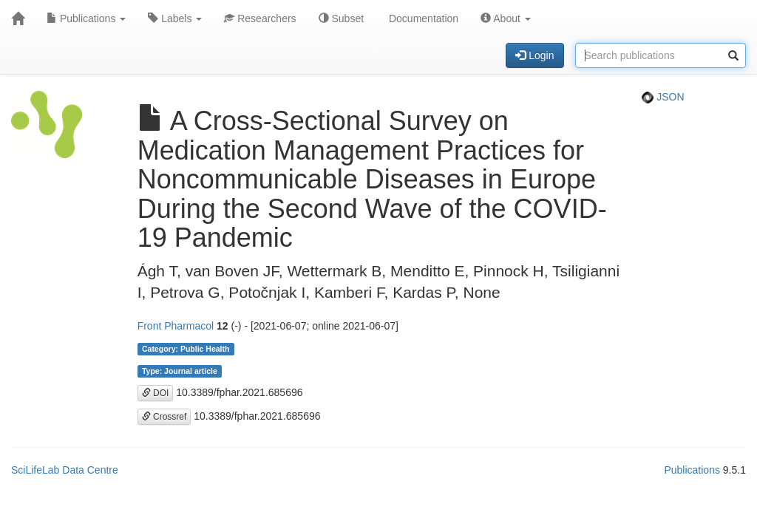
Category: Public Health (186, 349)
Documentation (422, 18)
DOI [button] (156, 393)
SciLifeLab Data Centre (65, 470)
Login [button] (534, 55)
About (506, 18)
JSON (663, 97)
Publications (86, 18)
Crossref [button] (164, 417)
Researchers (260, 18)
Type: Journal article (180, 371)
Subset (341, 18)
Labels (175, 18)
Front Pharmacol (176, 326)
